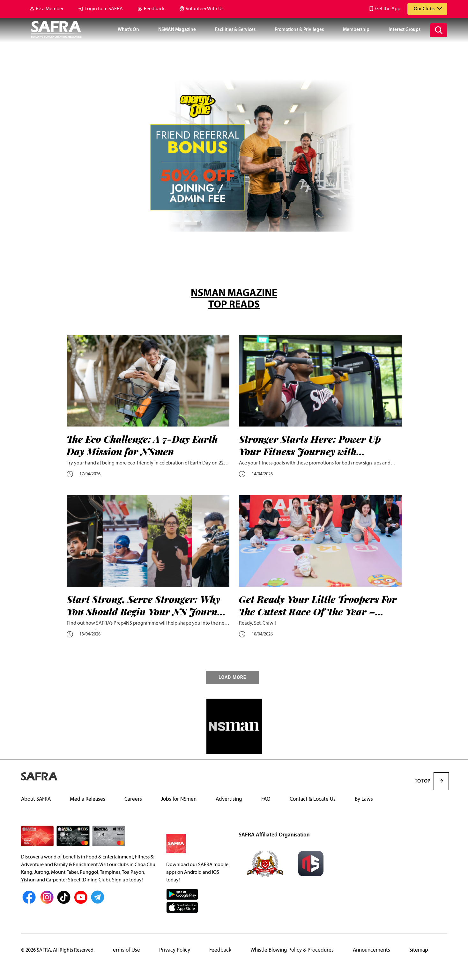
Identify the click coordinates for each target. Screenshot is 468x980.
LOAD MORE (232, 677)
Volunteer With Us (204, 9)
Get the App (388, 9)
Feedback (154, 9)
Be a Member (50, 9)
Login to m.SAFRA (104, 9)
